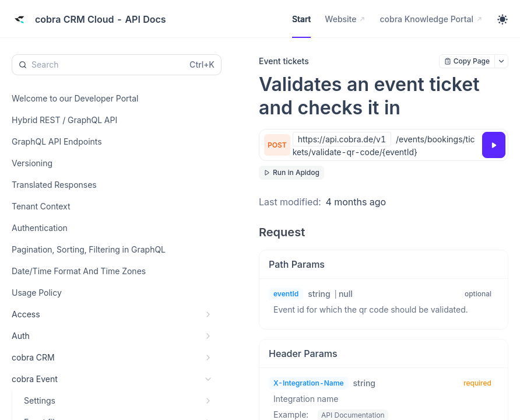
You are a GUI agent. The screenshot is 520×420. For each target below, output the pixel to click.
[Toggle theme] (503, 19)
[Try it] (494, 145)
